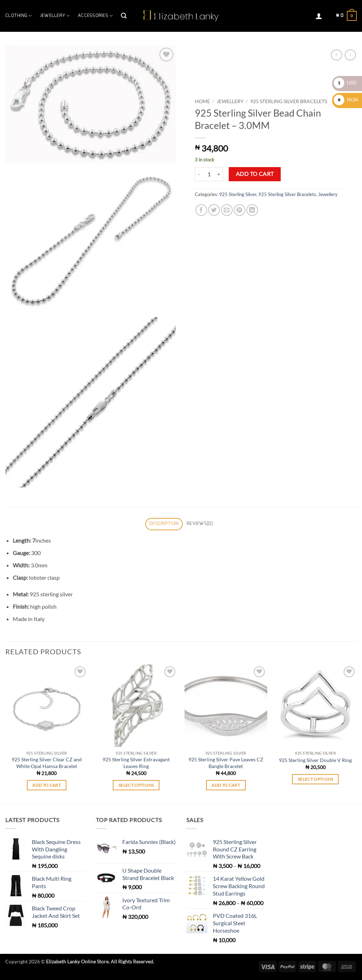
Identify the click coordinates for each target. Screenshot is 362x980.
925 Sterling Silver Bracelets (289, 101)
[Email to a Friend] (227, 210)
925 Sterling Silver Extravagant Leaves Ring (136, 763)
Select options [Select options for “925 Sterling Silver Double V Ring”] (316, 779)
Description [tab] (164, 524)
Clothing (19, 16)
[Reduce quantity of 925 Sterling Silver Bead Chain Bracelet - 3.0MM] (199, 174)
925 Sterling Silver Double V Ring (315, 760)
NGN (346, 99)
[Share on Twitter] (214, 210)
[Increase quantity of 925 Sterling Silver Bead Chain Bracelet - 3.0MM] (219, 174)
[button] (124, 16)
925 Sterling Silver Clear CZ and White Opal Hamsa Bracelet (47, 763)
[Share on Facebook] (201, 210)
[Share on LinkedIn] (252, 210)
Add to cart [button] (46, 785)
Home (202, 101)
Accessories (95, 16)
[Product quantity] (209, 174)
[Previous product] (350, 55)
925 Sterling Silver (238, 194)
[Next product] (336, 55)
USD (345, 82)
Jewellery (55, 16)
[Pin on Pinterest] (240, 210)
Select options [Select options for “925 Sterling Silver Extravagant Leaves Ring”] (136, 785)
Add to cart (255, 174)
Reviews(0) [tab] (200, 524)
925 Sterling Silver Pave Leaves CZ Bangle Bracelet (226, 763)
